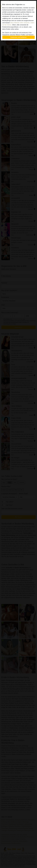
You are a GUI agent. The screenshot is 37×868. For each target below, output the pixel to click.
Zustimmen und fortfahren (18, 37)
